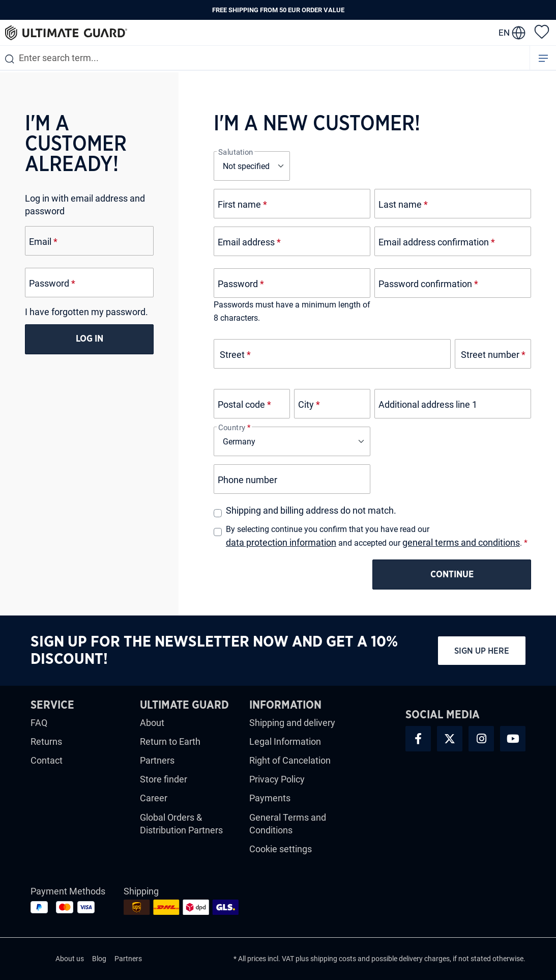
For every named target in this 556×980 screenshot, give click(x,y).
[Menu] (543, 58)
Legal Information (285, 741)
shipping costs (333, 959)
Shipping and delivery (292, 723)
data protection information (281, 542)
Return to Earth (170, 741)
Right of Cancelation (290, 760)
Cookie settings (281, 849)
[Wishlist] (542, 31)
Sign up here (482, 651)
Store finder (164, 779)
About (152, 723)
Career (154, 798)
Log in (90, 339)
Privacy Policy (277, 779)
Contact (47, 760)
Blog (99, 959)
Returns (46, 741)
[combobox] (265, 58)
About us (70, 959)
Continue (452, 575)
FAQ (39, 723)
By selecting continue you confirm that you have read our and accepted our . (377, 537)
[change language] (512, 33)
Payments (270, 798)
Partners (157, 760)
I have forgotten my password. (86, 312)
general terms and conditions (461, 542)
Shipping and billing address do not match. (311, 510)
